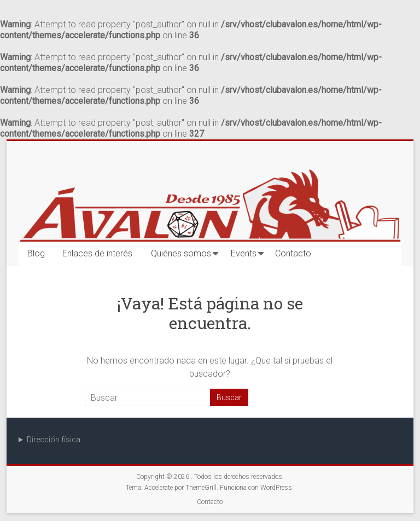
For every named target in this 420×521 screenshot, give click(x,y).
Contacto (293, 253)
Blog (36, 253)
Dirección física (54, 440)
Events (244, 253)
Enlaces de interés (97, 253)
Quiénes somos (181, 253)
